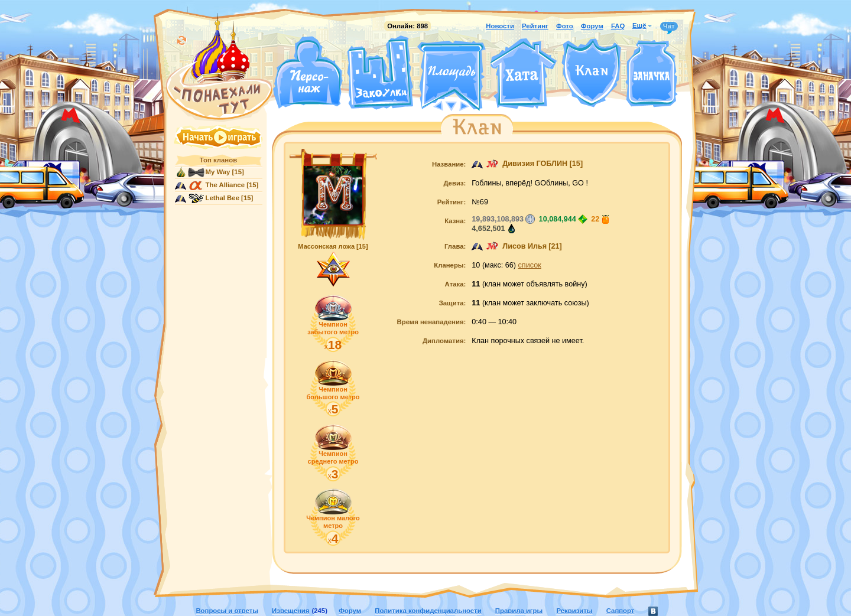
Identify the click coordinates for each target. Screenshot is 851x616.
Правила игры (519, 611)
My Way (218, 172)
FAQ (618, 26)
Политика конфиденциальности (428, 611)
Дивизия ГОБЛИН (535, 164)
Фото (565, 26)
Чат (669, 27)
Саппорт (621, 611)
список (530, 265)
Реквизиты (574, 611)
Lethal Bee (223, 198)
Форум (592, 26)
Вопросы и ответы (227, 611)
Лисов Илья (524, 246)
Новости (500, 26)
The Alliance (225, 185)
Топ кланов (218, 160)
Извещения (290, 611)
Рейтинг (535, 26)
